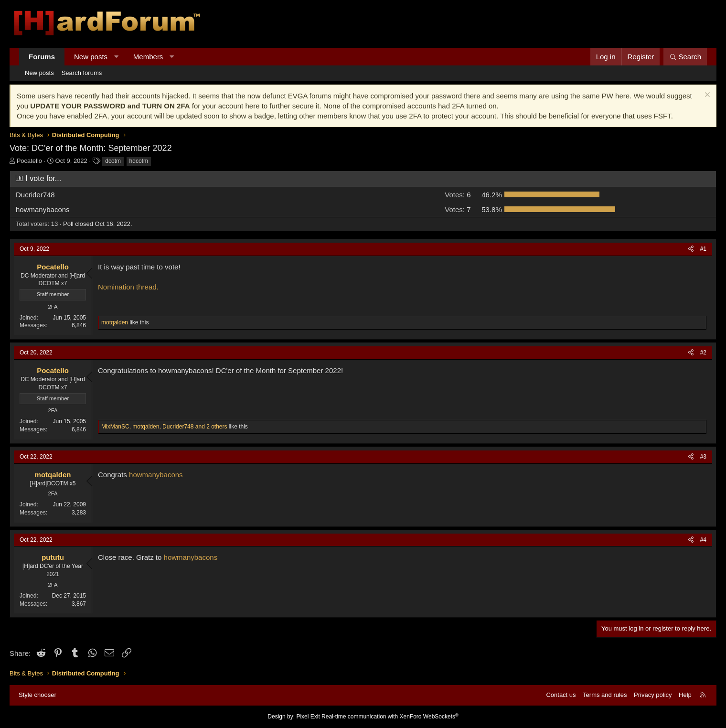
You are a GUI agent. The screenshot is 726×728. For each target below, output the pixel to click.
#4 (703, 540)
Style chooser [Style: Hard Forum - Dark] (37, 695)
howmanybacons (156, 475)
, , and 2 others (164, 427)
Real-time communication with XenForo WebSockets (390, 717)
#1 (703, 249)
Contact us (561, 695)
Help (685, 695)
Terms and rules (605, 695)
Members (148, 57)
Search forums (82, 73)
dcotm (113, 161)
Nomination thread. (128, 287)
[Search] (685, 57)
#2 (703, 353)
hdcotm (139, 161)
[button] (116, 57)
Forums (42, 57)
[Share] (691, 249)
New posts (91, 57)
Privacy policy (653, 695)
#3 (703, 457)
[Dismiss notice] (706, 96)
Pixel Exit (308, 717)
